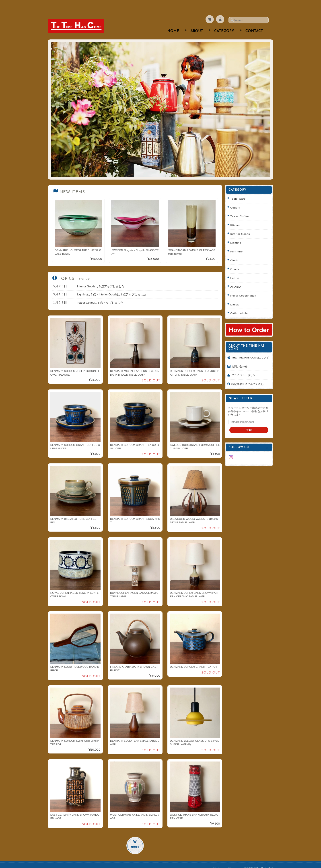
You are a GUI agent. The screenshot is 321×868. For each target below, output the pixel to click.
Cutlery (237, 199)
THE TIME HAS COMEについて (250, 350)
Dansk (236, 296)
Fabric (236, 269)
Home (173, 23)
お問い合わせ (241, 361)
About (197, 23)
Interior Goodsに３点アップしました (101, 277)
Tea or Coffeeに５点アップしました (100, 294)
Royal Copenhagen (245, 287)
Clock (236, 251)
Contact (254, 23)
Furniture (238, 243)
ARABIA (237, 278)
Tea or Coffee (241, 208)
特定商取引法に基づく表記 (249, 379)
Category (224, 23)
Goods (236, 260)
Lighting (237, 234)
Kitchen (237, 216)
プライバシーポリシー (246, 370)
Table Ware (240, 190)
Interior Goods (242, 225)
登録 (250, 425)
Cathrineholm (241, 304)
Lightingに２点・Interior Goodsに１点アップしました (112, 286)
